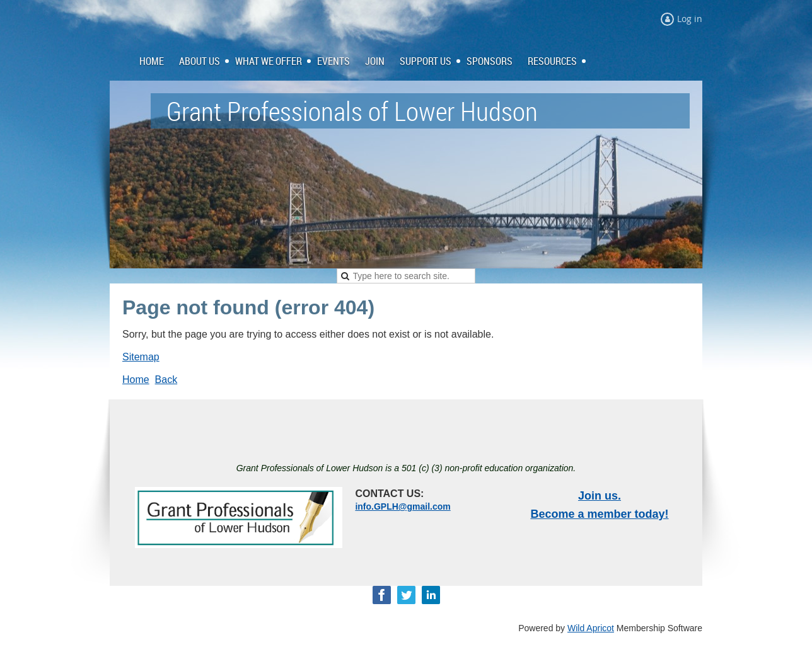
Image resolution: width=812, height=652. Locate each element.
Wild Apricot (591, 628)
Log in (690, 19)
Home (136, 380)
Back (166, 380)
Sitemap (141, 357)
